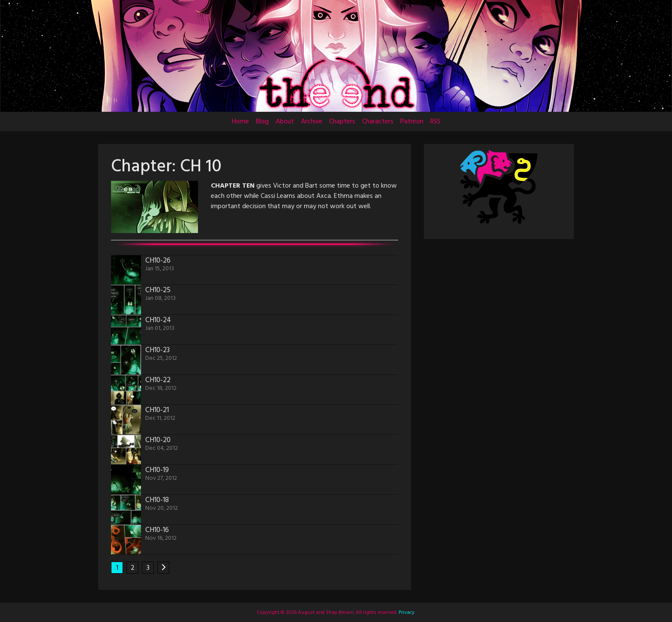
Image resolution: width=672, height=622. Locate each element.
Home (240, 122)
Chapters (342, 122)
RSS (435, 122)
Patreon (412, 122)
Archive (312, 122)
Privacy (406, 613)
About (285, 122)
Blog (262, 122)
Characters (378, 122)
